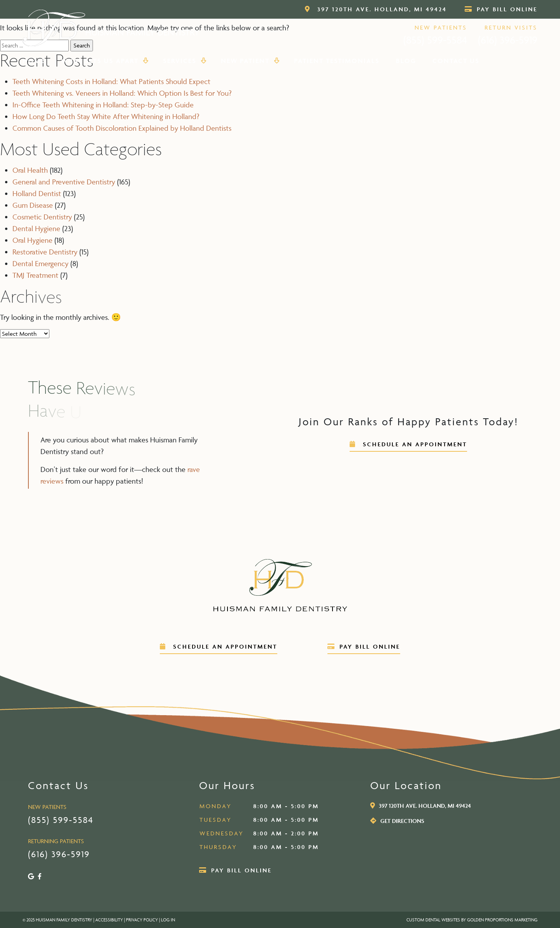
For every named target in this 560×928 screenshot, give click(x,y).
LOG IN (168, 920)
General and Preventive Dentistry (64, 182)
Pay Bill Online (501, 9)
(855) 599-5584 (435, 40)
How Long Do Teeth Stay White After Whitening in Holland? (106, 116)
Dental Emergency (40, 263)
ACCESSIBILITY (109, 920)
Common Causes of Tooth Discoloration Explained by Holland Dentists (122, 128)
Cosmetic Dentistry (42, 217)
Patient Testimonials (337, 61)
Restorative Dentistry (45, 252)
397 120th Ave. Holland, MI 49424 (376, 9)
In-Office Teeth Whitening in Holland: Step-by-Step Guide (103, 105)
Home (34, 61)
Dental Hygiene (36, 228)
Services (184, 61)
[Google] (31, 877)
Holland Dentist (37, 193)
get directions (397, 821)
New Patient (249, 61)
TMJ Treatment (35, 275)
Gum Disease (33, 205)
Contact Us (456, 61)
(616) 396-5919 (508, 40)
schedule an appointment (408, 444)
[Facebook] (40, 877)
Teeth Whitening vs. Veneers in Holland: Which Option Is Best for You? (122, 93)
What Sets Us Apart (104, 61)
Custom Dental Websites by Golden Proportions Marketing (472, 920)
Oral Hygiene (32, 240)
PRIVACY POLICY (142, 920)
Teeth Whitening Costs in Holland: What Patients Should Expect (111, 81)
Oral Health (30, 170)
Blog (406, 61)
